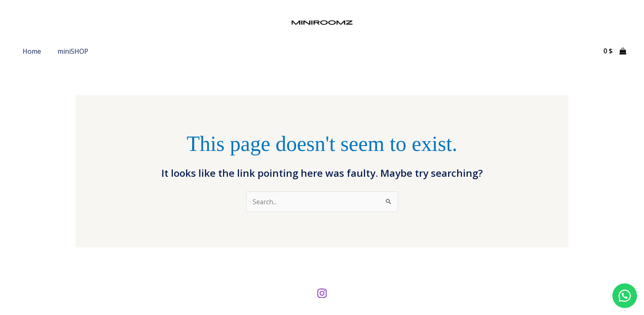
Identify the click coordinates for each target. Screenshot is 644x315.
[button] (623, 294)
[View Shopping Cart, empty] (615, 51)
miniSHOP (73, 51)
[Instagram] (322, 293)
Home (32, 51)
